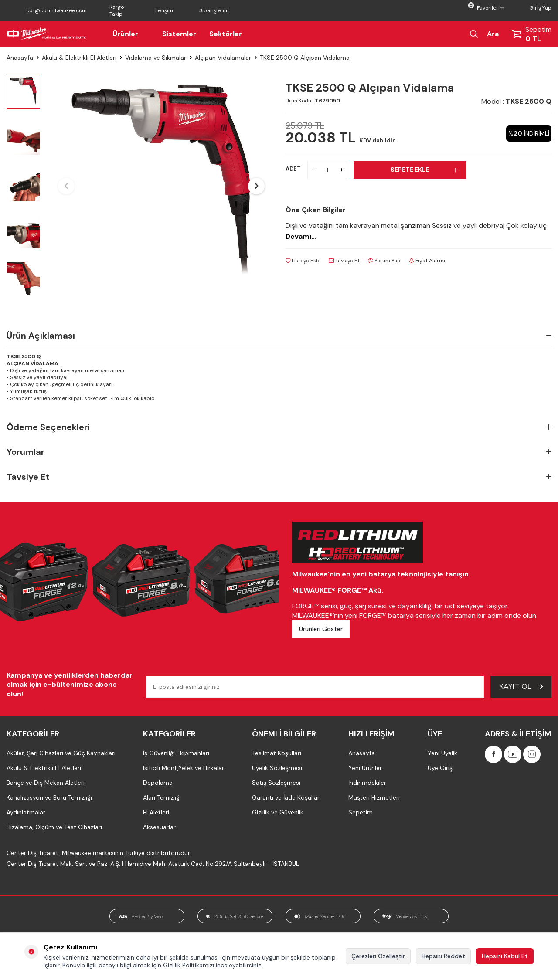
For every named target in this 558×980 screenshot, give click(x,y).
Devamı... (301, 236)
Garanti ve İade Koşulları (286, 797)
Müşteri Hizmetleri (374, 797)
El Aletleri (156, 812)
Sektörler (226, 34)
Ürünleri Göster (321, 629)
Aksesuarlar (159, 827)
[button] (66, 186)
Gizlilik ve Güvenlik (278, 812)
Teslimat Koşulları (277, 753)
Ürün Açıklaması (279, 336)
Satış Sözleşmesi (276, 783)
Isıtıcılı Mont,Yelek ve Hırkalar (184, 768)
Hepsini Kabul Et (505, 956)
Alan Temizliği (162, 797)
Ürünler (131, 34)
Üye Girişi (441, 768)
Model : (516, 101)
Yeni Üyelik (442, 753)
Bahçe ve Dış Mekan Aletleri (46, 783)
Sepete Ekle (424, 170)
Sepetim (361, 812)
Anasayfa (20, 58)
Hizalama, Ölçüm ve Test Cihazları (54, 827)
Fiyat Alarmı (427, 261)
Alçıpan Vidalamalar (223, 58)
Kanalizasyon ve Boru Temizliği (49, 797)
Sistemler (179, 34)
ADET (293, 169)
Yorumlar (279, 452)
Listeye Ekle (303, 261)
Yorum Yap (384, 261)
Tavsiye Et (344, 261)
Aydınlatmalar (26, 812)
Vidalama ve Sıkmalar (156, 58)
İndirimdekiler (367, 783)
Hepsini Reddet (443, 956)
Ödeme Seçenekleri (279, 427)
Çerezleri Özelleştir (378, 956)
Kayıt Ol (521, 686)
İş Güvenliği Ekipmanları (176, 753)
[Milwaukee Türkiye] (46, 34)
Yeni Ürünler (365, 768)
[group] (161, 186)
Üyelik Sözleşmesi (277, 768)
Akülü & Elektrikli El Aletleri (79, 58)
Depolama (158, 783)
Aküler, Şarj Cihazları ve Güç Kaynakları (61, 753)
